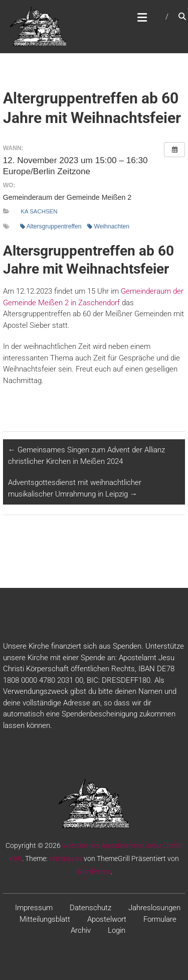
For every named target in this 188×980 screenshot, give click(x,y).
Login (117, 930)
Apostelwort (107, 919)
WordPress (93, 872)
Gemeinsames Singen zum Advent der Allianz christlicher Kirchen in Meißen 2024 (86, 456)
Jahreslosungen (154, 908)
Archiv (81, 930)
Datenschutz (90, 908)
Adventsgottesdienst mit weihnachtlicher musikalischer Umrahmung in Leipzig (75, 488)
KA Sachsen (39, 211)
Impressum (34, 908)
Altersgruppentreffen (51, 226)
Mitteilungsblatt (45, 919)
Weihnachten (108, 226)
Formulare (160, 919)
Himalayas (66, 859)
